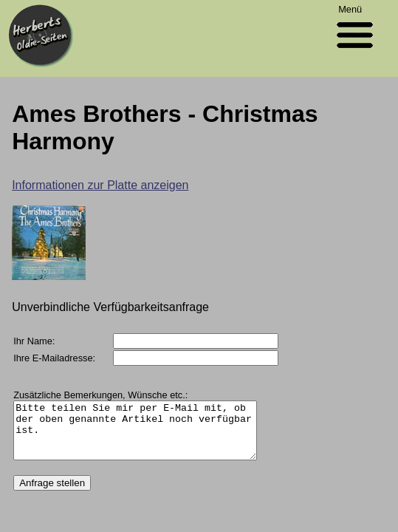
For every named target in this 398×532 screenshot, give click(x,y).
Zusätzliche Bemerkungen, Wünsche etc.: (100, 395)
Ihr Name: (34, 341)
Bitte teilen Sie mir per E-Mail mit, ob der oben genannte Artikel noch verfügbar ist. (149, 436)
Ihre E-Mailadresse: (54, 358)
